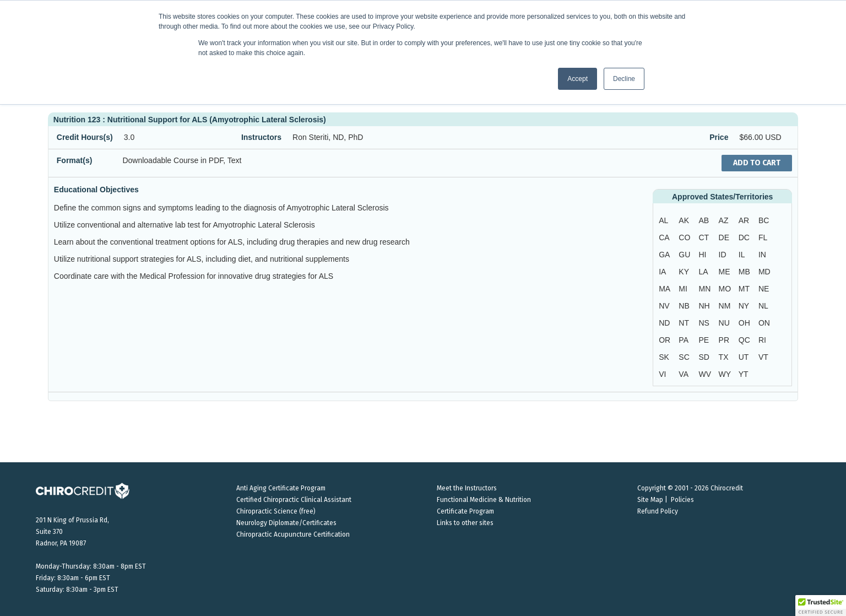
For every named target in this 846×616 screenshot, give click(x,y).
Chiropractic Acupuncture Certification (293, 534)
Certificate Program (465, 511)
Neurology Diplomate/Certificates (286, 523)
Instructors (261, 137)
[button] (821, 606)
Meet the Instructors (467, 488)
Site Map (650, 500)
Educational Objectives (96, 190)
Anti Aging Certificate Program (281, 488)
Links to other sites (465, 523)
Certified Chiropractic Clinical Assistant (294, 500)
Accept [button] (577, 79)
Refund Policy (658, 511)
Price (719, 137)
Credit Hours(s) (85, 137)
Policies (682, 500)
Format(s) (75, 160)
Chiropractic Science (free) (276, 511)
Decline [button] (624, 79)
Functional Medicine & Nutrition (484, 500)
